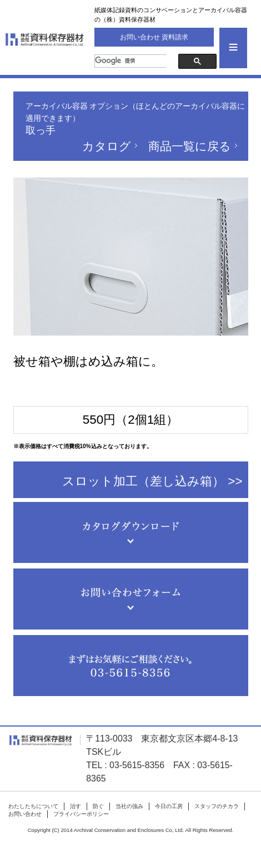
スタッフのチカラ (217, 806)
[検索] (132, 61)
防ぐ (98, 806)
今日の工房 (169, 806)
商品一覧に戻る (190, 146)
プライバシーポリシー (81, 814)
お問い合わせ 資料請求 (154, 37)
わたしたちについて (33, 806)
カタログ (107, 146)
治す (76, 806)
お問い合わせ (25, 814)
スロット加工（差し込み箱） (143, 481)
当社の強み (129, 806)
